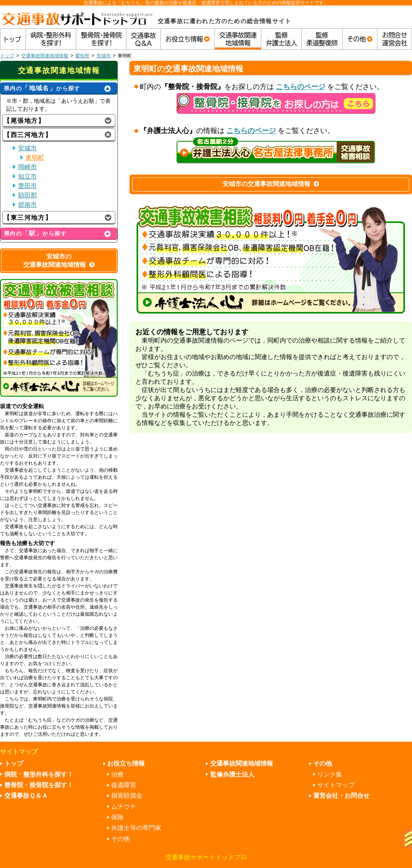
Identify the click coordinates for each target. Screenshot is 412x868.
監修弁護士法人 (232, 774)
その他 (120, 839)
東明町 (35, 158)
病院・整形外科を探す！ (39, 774)
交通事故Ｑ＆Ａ (26, 796)
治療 (117, 774)
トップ (7, 56)
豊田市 (27, 186)
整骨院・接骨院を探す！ (39, 785)
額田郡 (27, 195)
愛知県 (82, 56)
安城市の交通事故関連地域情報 (271, 184)
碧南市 (27, 205)
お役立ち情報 (126, 763)
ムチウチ (124, 807)
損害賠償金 (127, 796)
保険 (117, 817)
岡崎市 (27, 167)
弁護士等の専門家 (136, 828)
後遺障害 (124, 785)
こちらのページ (301, 87)
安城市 (104, 56)
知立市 (27, 176)
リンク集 (330, 774)
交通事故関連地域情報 (45, 56)
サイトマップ (336, 785)
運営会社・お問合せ (341, 796)
